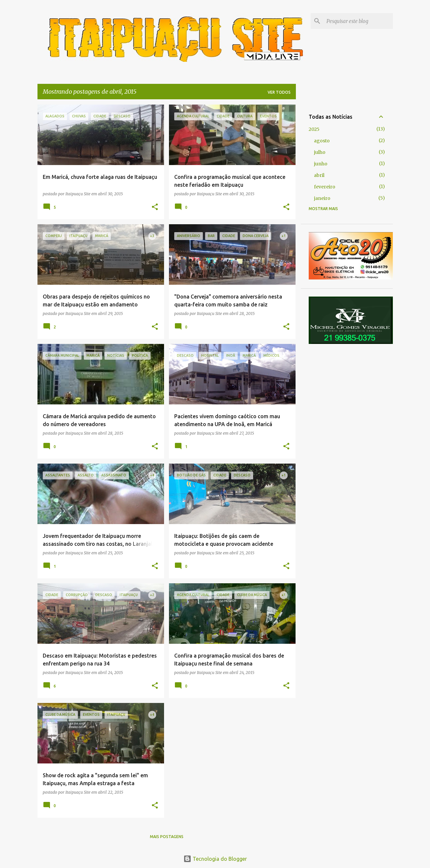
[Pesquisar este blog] (358, 21)
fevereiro (325, 187)
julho (320, 152)
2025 (314, 129)
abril (319, 175)
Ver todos (279, 92)
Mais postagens (167, 837)
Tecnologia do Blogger (215, 859)
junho (321, 164)
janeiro (322, 198)
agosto (322, 141)
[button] (155, 207)
